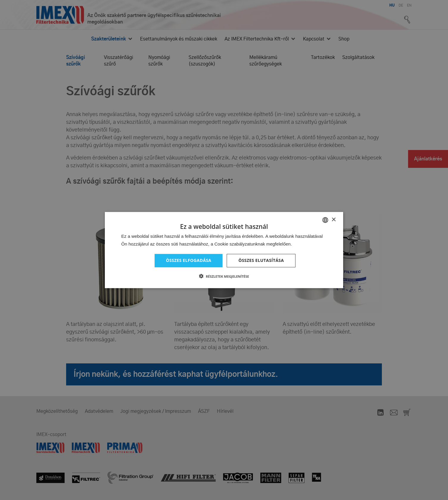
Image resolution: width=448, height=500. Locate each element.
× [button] (333, 220)
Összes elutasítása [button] (261, 260)
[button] (224, 276)
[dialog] (224, 250)
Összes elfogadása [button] (189, 260)
